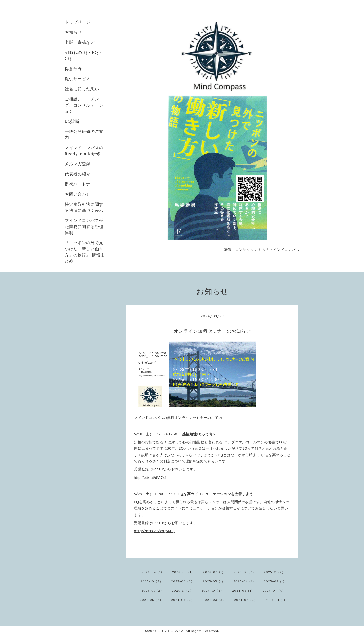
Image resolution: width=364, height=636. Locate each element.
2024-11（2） (183, 591)
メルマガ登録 (78, 164)
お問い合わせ (78, 194)
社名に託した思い (82, 89)
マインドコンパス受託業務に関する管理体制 (84, 227)
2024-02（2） (246, 600)
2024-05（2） (151, 600)
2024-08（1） (243, 591)
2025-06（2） (183, 581)
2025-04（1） (244, 581)
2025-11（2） (275, 572)
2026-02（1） (214, 572)
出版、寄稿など (80, 42)
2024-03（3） (214, 600)
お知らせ (73, 32)
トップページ (78, 22)
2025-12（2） (245, 572)
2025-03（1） (275, 581)
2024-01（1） (276, 600)
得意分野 (73, 69)
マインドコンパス (171, 631)
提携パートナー (80, 184)
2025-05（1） (214, 581)
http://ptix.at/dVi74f (150, 478)
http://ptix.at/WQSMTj (154, 531)
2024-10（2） (213, 591)
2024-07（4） (274, 591)
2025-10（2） (152, 581)
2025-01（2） (152, 591)
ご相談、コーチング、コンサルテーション (84, 105)
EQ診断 (72, 121)
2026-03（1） (183, 572)
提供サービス (78, 79)
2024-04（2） (183, 600)
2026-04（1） (153, 572)
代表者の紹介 (78, 174)
